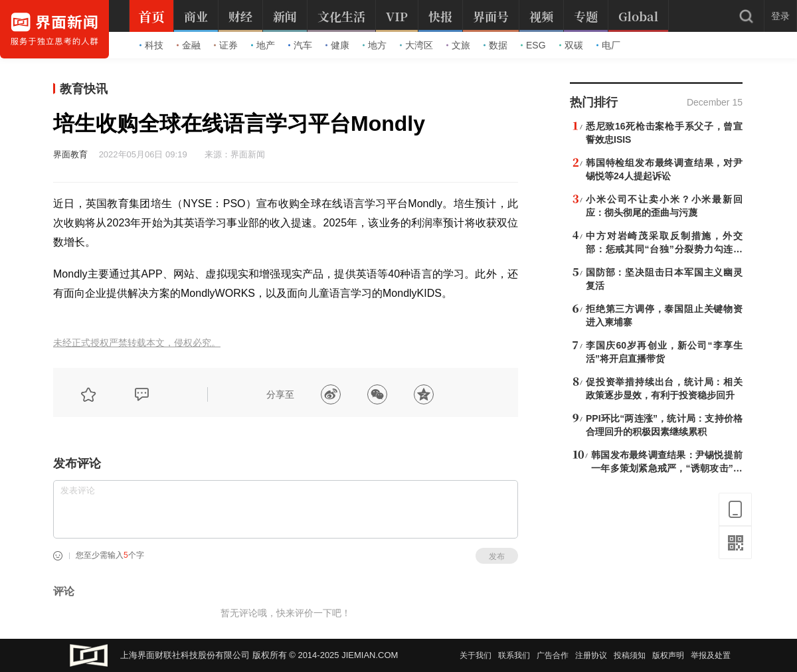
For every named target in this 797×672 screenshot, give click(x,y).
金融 (189, 45)
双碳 (571, 45)
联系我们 (514, 655)
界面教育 (70, 154)
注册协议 (591, 655)
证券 (226, 45)
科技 (151, 45)
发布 (497, 556)
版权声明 (668, 655)
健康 (337, 45)
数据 (495, 45)
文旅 (458, 45)
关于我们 (476, 655)
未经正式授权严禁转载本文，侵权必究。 (137, 343)
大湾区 (416, 45)
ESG (533, 45)
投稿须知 (630, 655)
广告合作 (553, 655)
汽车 (300, 45)
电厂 (608, 45)
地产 (263, 45)
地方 (375, 45)
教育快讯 (84, 89)
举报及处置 (711, 655)
